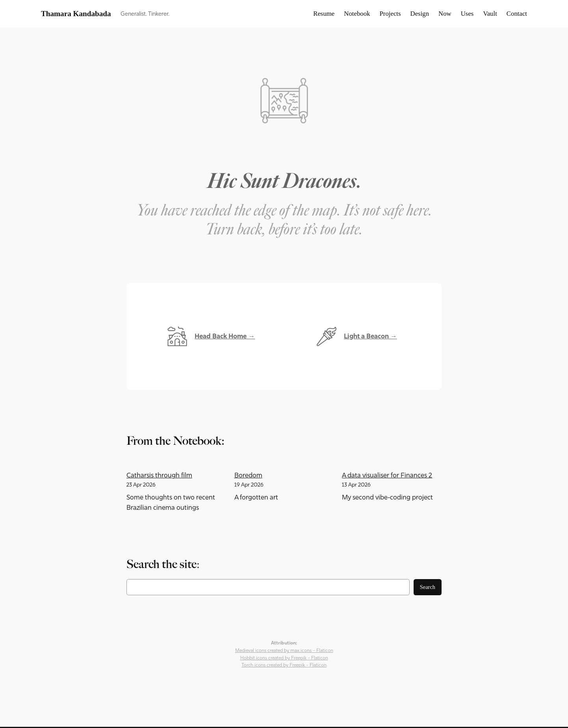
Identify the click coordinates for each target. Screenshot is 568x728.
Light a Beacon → (370, 336)
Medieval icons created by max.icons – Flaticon (284, 650)
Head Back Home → (225, 336)
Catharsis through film (159, 475)
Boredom (248, 475)
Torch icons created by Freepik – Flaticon (284, 665)
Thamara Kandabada (76, 14)
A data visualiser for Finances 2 (387, 475)
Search (428, 587)
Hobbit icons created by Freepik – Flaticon (284, 658)
